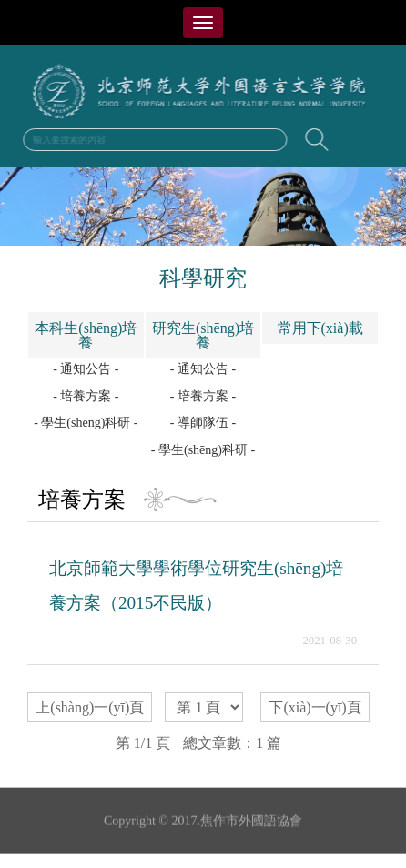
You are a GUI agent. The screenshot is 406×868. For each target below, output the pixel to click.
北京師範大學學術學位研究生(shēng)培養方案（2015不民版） (197, 585)
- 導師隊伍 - (203, 423)
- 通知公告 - (86, 369)
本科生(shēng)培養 (86, 335)
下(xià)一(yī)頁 (315, 707)
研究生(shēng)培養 (203, 335)
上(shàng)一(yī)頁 (90, 707)
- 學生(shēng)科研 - (86, 423)
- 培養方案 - (86, 396)
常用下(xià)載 (320, 328)
